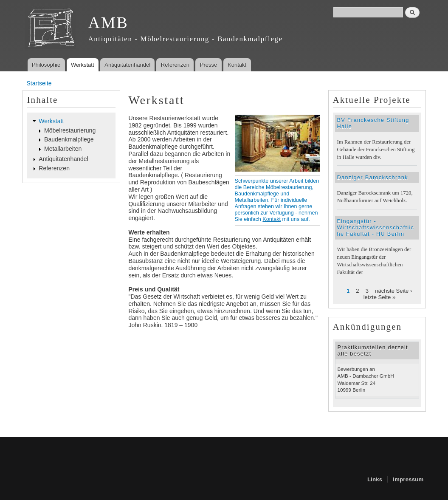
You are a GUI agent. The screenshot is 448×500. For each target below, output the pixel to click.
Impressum (408, 479)
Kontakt (237, 65)
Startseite (39, 83)
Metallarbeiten (63, 149)
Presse (209, 65)
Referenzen (175, 65)
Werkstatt (83, 65)
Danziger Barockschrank (373, 177)
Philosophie (46, 65)
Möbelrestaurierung (70, 130)
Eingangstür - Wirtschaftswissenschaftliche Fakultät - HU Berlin (376, 227)
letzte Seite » (380, 297)
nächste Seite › (393, 291)
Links (375, 479)
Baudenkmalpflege (69, 139)
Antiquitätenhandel (127, 65)
